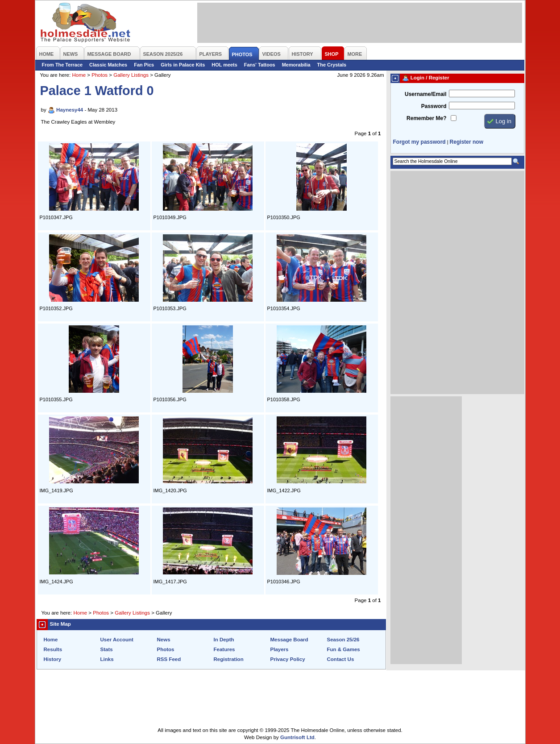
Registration (229, 659)
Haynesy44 (70, 110)
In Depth (224, 640)
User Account (117, 640)
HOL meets (224, 65)
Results (53, 649)
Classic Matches (108, 65)
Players (280, 649)
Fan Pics (144, 65)
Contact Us (341, 659)
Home (79, 75)
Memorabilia (296, 65)
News (164, 640)
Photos (100, 75)
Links (107, 659)
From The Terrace (62, 65)
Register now (467, 142)
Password (434, 106)
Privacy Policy (288, 659)
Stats (107, 649)
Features (224, 649)
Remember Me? (426, 118)
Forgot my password (419, 142)
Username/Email (426, 94)
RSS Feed (169, 659)
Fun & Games (344, 649)
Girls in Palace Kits (183, 65)
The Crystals (332, 65)
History (53, 659)
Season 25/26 (343, 640)
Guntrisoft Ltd (297, 737)
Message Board (289, 640)
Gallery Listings (131, 75)
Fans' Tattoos (260, 65)
